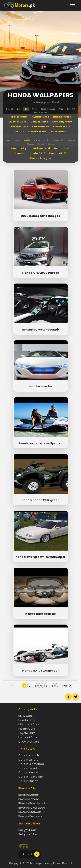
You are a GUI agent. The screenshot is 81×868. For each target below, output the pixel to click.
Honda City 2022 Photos (41, 273)
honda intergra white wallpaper (40, 557)
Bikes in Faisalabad (32, 808)
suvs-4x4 (71, 109)
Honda (56, 102)
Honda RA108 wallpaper (40, 671)
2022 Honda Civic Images (41, 216)
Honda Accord (40, 148)
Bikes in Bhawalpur (31, 812)
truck (34, 109)
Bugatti (41, 144)
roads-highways (48, 109)
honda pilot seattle (40, 614)
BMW (8, 140)
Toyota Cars (27, 733)
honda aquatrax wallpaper (40, 443)
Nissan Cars (27, 729)
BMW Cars (25, 716)
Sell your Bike (28, 834)
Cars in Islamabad (31, 764)
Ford (46, 140)
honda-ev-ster (41, 386)
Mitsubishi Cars (29, 724)
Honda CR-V (58, 153)
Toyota (37, 140)
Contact (67, 863)
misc (61, 109)
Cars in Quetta (28, 781)
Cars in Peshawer (31, 777)
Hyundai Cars (28, 737)
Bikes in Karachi (29, 795)
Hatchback (58, 131)
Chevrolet (71, 140)
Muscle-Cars (17, 122)
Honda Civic (62, 148)
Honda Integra (40, 158)
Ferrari (17, 140)
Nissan (51, 144)
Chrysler (30, 144)
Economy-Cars (62, 122)
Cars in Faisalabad (31, 768)
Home (24, 102)
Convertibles (39, 122)
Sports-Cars (19, 117)
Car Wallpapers (40, 102)
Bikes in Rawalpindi (32, 803)
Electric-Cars (37, 131)
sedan (20, 131)
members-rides (40, 112)
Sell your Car (27, 830)
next (67, 686)
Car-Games (40, 127)
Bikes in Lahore (29, 799)
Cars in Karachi (29, 755)
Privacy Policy (52, 863)
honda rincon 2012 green (40, 500)
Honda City (19, 148)
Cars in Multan (28, 772)
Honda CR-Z (37, 153)
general (9, 109)
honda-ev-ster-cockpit (41, 330)
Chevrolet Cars (29, 742)
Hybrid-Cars (40, 117)
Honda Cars (27, 720)
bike (19, 109)
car (26, 109)
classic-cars (62, 127)
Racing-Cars (62, 117)
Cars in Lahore (28, 760)
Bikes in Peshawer (31, 816)
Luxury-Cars (20, 127)
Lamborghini (57, 140)
